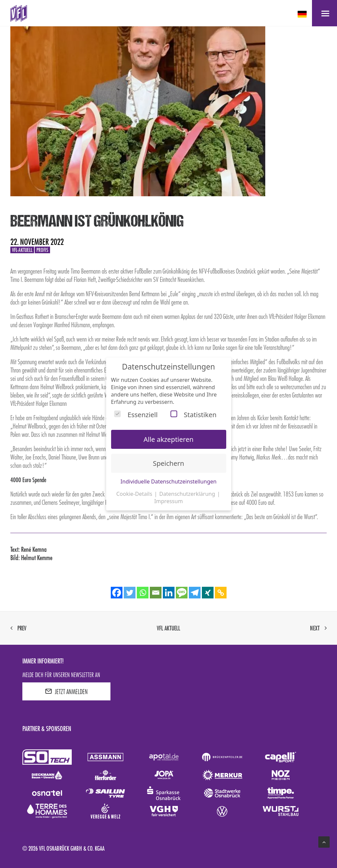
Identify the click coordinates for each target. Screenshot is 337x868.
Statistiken (194, 415)
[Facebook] (117, 593)
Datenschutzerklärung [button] (188, 494)
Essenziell (136, 415)
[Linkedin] (169, 593)
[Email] (156, 593)
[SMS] (182, 593)
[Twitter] (130, 593)
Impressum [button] (168, 501)
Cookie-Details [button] (135, 494)
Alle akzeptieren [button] (168, 439)
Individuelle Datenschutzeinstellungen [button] (168, 481)
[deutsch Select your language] (303, 14)
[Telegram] (195, 593)
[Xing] (208, 593)
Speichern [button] (168, 463)
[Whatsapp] (143, 593)
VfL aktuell (168, 628)
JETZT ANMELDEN (66, 691)
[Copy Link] (221, 593)
